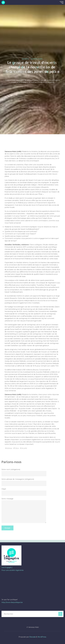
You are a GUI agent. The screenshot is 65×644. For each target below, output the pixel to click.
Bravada (32, 637)
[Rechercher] (60, 614)
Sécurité (24, 448)
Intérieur (9, 448)
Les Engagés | (7, 567)
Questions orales (37, 59)
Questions (25, 59)
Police (17, 448)
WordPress (42, 637)
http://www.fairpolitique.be (12, 602)
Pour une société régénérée (13, 570)
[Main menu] (62, 2)
